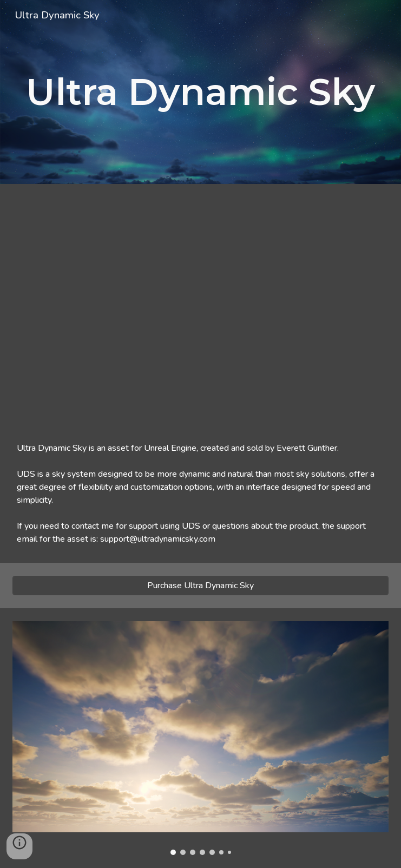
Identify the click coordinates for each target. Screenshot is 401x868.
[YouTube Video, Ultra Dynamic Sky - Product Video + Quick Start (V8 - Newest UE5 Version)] (200, 304)
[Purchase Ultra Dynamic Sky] (200, 586)
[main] (200, 92)
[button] (19, 846)
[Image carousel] (200, 738)
